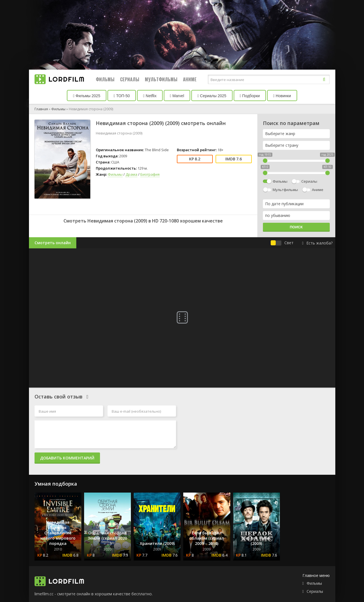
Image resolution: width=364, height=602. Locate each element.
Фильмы (105, 79)
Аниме (190, 79)
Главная (41, 109)
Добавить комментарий (67, 458)
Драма (131, 174)
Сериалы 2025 (212, 96)
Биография (150, 174)
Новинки (282, 96)
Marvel (177, 96)
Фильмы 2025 (87, 96)
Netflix (150, 96)
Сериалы (130, 79)
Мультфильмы (161, 79)
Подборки (250, 96)
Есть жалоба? (317, 243)
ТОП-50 (122, 96)
